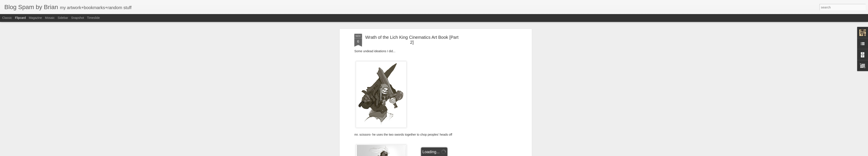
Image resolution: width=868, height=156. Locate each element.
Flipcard (20, 18)
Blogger (448, 154)
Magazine (35, 18)
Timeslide (93, 18)
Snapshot (78, 18)
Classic (7, 18)
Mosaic (50, 18)
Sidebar (63, 18)
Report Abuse (460, 154)
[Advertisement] (493, 79)
